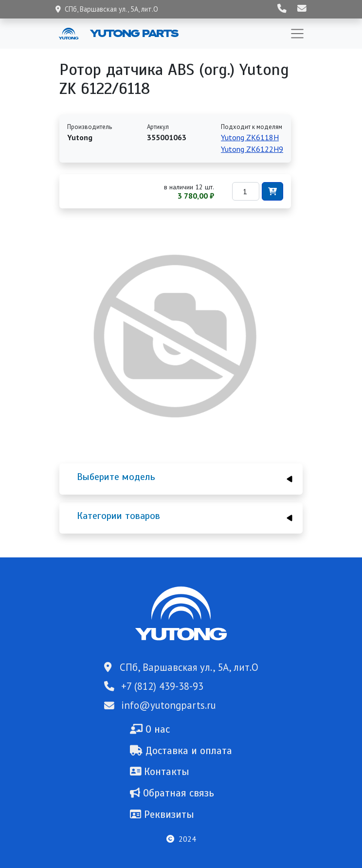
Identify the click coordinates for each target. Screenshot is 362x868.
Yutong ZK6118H (250, 137)
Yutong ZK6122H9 (252, 149)
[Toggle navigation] (297, 34)
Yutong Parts (133, 33)
